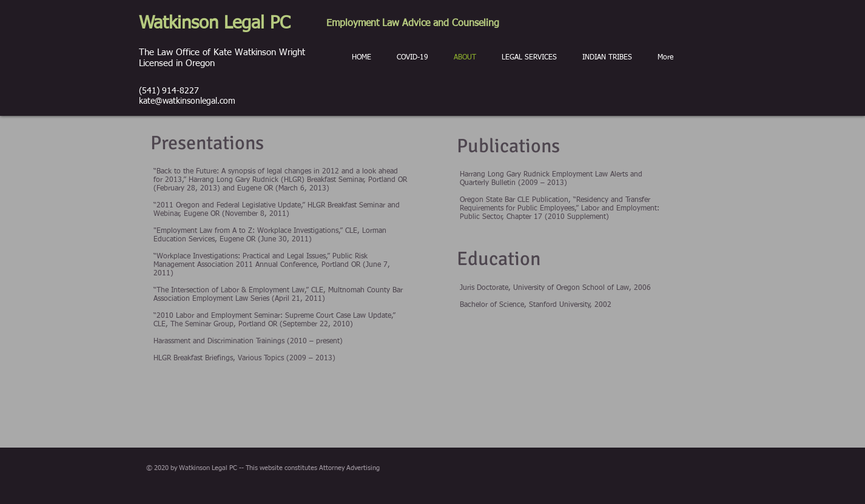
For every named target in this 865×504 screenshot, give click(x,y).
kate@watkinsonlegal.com (187, 101)
